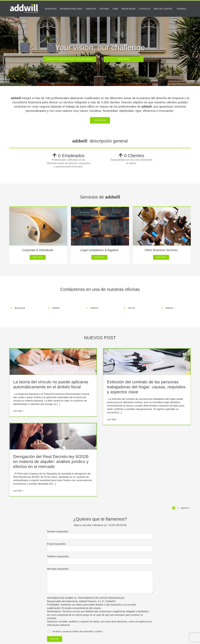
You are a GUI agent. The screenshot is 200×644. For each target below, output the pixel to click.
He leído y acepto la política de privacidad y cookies (77, 631)
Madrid (56, 308)
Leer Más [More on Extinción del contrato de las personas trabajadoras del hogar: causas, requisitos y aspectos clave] (111, 419)
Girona (131, 308)
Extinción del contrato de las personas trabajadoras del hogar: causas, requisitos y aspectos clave (146, 387)
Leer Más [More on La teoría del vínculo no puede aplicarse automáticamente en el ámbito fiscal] (18, 411)
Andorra (94, 308)
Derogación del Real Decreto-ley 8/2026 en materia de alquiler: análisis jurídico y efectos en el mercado (51, 462)
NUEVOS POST (100, 338)
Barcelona (20, 308)
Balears (170, 308)
